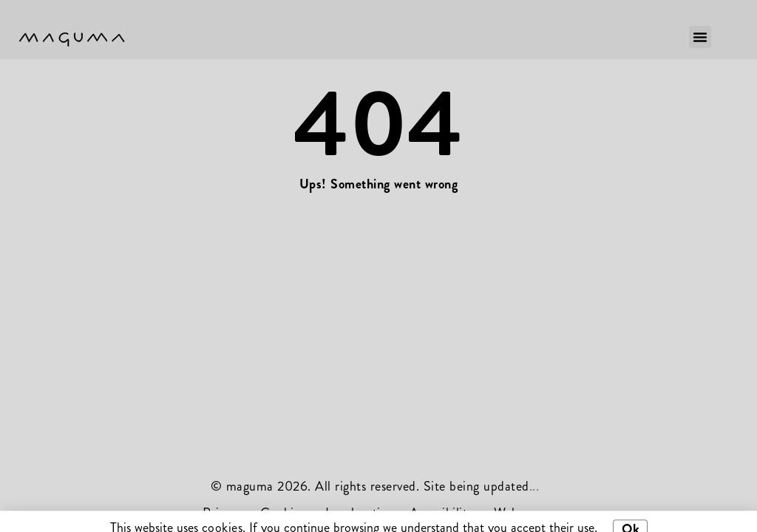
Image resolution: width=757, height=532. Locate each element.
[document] (378, 266)
